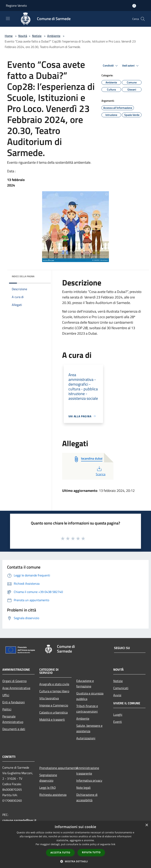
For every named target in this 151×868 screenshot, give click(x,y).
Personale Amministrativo (13, 719)
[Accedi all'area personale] (134, 6)
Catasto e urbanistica (53, 712)
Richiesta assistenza (53, 795)
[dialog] (75, 844)
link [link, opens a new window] (113, 844)
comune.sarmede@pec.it (19, 820)
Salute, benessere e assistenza (89, 728)
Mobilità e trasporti (52, 719)
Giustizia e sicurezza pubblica (90, 696)
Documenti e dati (14, 729)
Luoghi (118, 715)
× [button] (147, 825)
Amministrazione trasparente (88, 771)
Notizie (37, 36)
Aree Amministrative (16, 688)
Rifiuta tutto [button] (91, 852)
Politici (7, 709)
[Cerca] (143, 19)
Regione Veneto (16, 6)
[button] (75, 861)
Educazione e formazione (85, 683)
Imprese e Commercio (54, 705)
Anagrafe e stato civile (54, 684)
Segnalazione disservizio (48, 778)
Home (9, 36)
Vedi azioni (131, 66)
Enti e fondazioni (14, 702)
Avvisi (117, 695)
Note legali (83, 788)
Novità (23, 36)
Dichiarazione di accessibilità (87, 797)
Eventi (118, 722)
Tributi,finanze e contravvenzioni (87, 709)
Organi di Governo (14, 681)
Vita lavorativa (49, 698)
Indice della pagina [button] (23, 276)
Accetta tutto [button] (60, 853)
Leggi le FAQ (48, 788)
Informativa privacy (89, 780)
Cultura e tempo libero (54, 691)
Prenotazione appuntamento (55, 768)
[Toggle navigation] (8, 18)
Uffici (6, 695)
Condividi (111, 66)
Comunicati (121, 688)
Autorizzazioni (86, 738)
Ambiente (54, 36)
